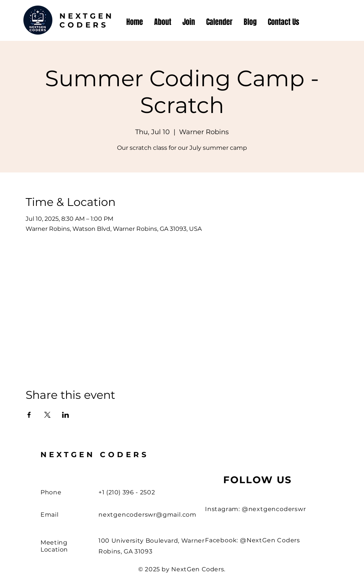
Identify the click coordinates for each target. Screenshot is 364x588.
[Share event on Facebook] (29, 415)
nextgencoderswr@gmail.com (147, 515)
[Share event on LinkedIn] (66, 415)
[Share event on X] (47, 415)
